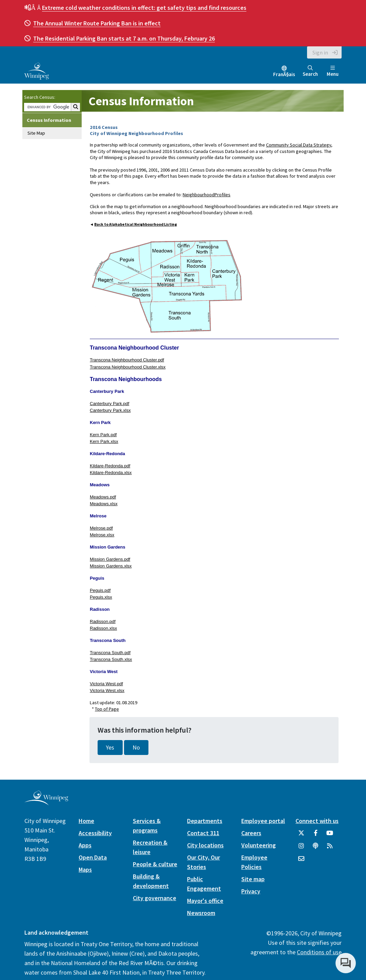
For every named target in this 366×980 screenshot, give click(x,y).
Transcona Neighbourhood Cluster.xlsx (128, 367)
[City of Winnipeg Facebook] (316, 836)
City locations (205, 845)
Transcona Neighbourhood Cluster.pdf (127, 360)
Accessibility (95, 833)
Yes (110, 748)
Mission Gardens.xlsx (111, 566)
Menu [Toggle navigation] (333, 71)
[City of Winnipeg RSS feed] (330, 848)
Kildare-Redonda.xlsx (111, 473)
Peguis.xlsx (101, 597)
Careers (251, 833)
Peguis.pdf (100, 590)
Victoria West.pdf (106, 684)
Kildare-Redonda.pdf (110, 466)
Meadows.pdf (103, 497)
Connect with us (317, 821)
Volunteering (259, 845)
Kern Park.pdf (103, 435)
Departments (205, 821)
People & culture (155, 864)
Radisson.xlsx (103, 628)
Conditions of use (319, 952)
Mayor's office (205, 901)
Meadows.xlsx (104, 504)
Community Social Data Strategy (299, 145)
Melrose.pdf (101, 528)
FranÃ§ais (284, 74)
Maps (85, 870)
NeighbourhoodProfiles (207, 195)
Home (86, 821)
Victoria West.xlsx (107, 691)
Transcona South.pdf (110, 653)
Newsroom (201, 913)
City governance (155, 898)
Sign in (320, 52)
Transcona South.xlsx (111, 659)
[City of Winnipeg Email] (301, 861)
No (136, 748)
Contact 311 (203, 833)
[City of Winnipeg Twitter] (301, 836)
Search (310, 71)
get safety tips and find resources (144, 8)
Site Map (36, 133)
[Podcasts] (316, 848)
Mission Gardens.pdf (110, 559)
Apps (85, 845)
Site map (253, 879)
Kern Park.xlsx (104, 441)
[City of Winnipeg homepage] (46, 803)
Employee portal (263, 821)
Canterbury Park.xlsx (110, 410)
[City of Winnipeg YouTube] (330, 836)
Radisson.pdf (103, 621)
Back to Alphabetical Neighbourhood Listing (136, 224)
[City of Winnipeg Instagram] (301, 848)
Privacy (251, 891)
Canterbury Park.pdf (109, 404)
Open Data (93, 857)
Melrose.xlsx (102, 535)
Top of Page (107, 709)
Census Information (49, 120)
